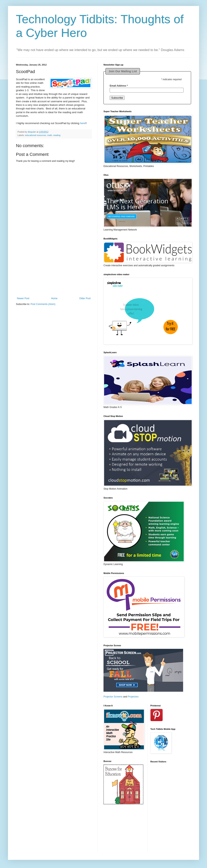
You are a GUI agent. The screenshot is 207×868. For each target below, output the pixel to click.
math (50, 135)
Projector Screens (113, 697)
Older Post (85, 298)
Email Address (119, 86)
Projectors (133, 697)
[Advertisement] (54, 272)
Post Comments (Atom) (43, 304)
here (83, 123)
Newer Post (23, 298)
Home (54, 298)
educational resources (36, 135)
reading (57, 135)
